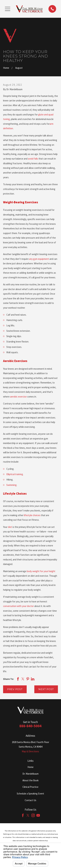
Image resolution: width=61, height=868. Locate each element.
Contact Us (30, 800)
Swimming (11, 485)
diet (10, 527)
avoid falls (33, 159)
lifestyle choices (32, 515)
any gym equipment (39, 259)
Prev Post (15, 689)
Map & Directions (30, 751)
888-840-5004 (30, 726)
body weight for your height (41, 571)
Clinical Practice (30, 787)
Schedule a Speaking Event (30, 794)
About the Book (30, 780)
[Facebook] (23, 815)
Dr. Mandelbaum (30, 774)
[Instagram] (33, 815)
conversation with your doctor (18, 606)
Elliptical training (15, 474)
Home (30, 767)
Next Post (46, 689)
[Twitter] (28, 815)
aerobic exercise (18, 397)
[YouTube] (38, 815)
